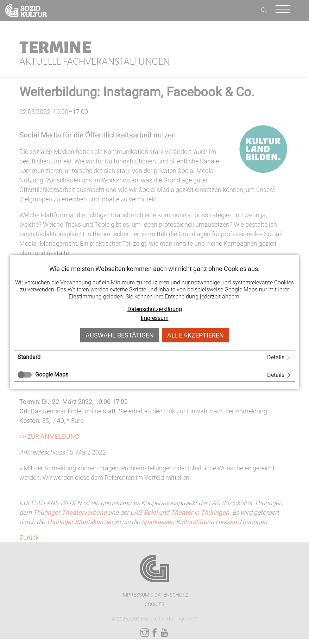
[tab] (154, 357)
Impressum (155, 318)
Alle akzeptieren (196, 335)
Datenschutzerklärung (155, 309)
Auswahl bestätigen (120, 335)
